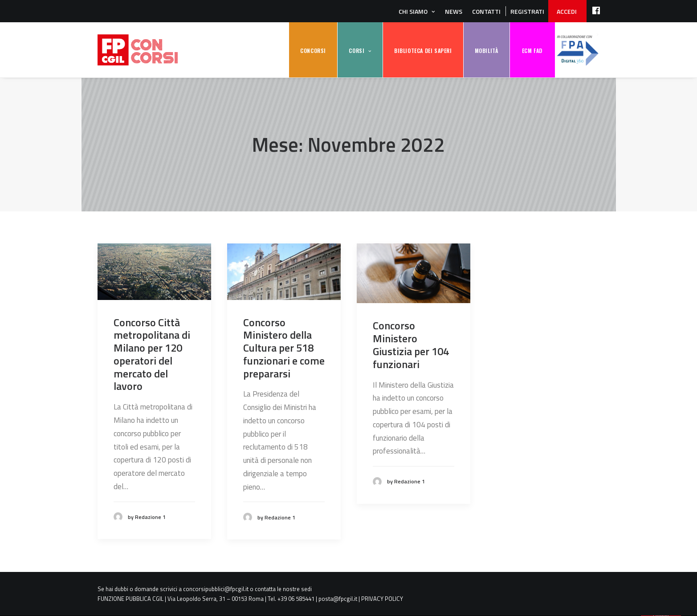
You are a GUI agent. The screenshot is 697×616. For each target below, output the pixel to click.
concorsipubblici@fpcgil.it (216, 589)
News (454, 11)
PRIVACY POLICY (382, 599)
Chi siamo (413, 11)
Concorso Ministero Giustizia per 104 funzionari (411, 344)
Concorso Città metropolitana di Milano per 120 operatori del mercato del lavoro (152, 354)
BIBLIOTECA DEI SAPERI (423, 51)
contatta (265, 589)
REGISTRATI (527, 11)
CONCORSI (313, 51)
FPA (578, 50)
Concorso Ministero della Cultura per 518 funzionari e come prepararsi (284, 348)
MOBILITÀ (487, 51)
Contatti (486, 11)
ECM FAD (532, 51)
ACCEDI (567, 11)
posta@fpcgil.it (338, 599)
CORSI (357, 51)
